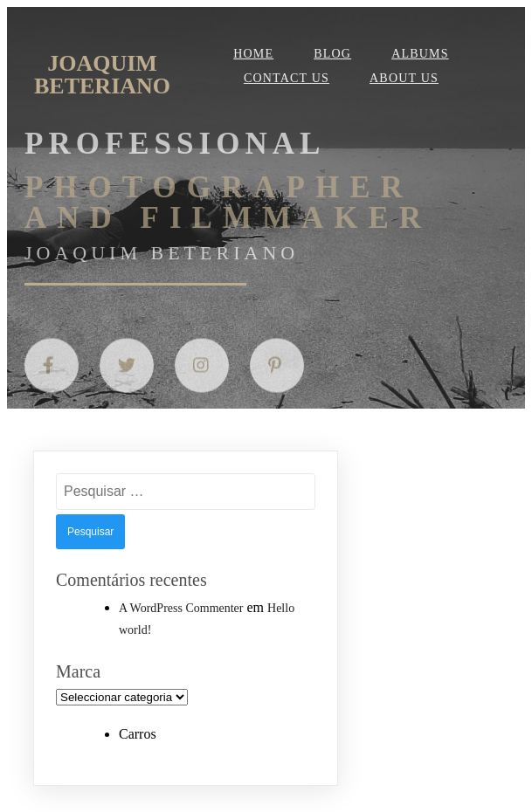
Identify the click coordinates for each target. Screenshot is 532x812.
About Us (404, 78)
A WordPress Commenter (181, 608)
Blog (332, 54)
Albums (420, 54)
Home (253, 54)
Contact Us (287, 78)
